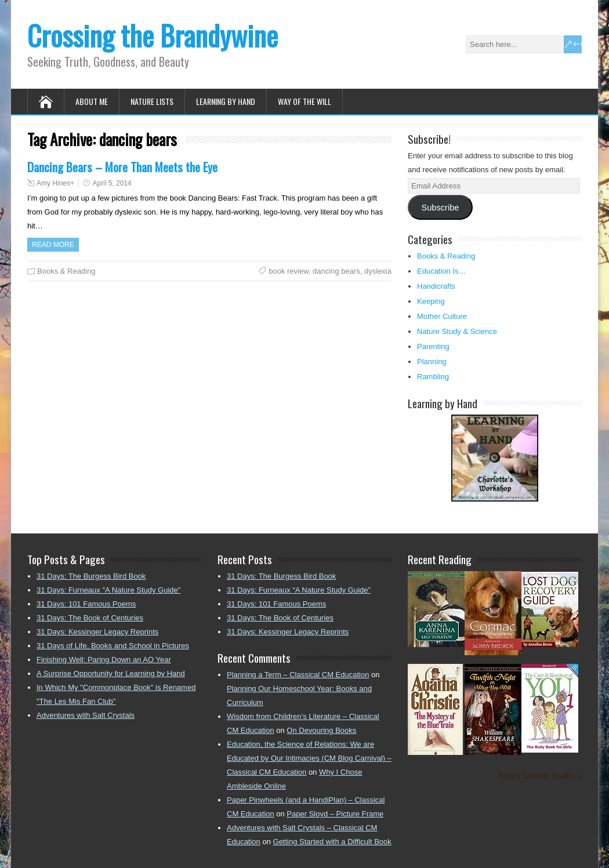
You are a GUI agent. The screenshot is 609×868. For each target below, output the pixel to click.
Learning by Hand (226, 101)
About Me (92, 101)
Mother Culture (442, 316)
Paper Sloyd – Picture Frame (335, 814)
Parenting (433, 346)
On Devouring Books (321, 730)
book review (289, 271)
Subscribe (440, 208)
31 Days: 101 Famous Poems (86, 604)
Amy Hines (53, 183)
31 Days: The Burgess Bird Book (91, 576)
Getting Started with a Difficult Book (332, 842)
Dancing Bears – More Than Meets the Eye (122, 167)
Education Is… (442, 271)
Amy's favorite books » (540, 776)
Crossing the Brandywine (153, 35)
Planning (432, 362)
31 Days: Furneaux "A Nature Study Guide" (108, 590)
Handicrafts (436, 286)
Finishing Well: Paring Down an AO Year (104, 660)
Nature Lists (152, 101)
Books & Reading (66, 271)
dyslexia (378, 271)
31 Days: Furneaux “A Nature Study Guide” (299, 590)
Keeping (431, 301)
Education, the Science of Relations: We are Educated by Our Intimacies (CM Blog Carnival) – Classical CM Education (309, 758)
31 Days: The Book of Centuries (90, 618)
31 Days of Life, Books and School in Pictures (113, 646)
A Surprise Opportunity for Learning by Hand (111, 673)
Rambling (433, 377)
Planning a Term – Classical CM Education (298, 675)
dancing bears (336, 271)
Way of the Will (304, 101)
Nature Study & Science (457, 331)
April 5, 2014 (112, 183)
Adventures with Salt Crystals (86, 715)
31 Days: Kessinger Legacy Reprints (97, 632)
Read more (53, 245)
